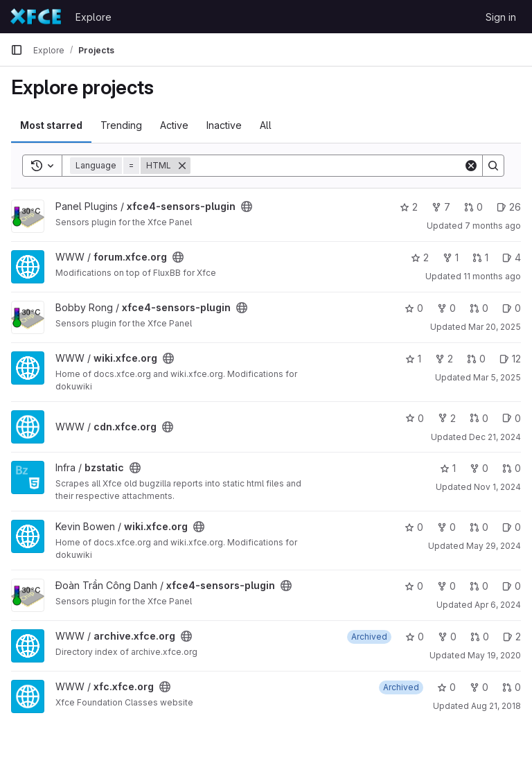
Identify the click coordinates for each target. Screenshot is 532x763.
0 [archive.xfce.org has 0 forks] (447, 637)
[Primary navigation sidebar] (17, 50)
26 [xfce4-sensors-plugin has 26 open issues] (509, 207)
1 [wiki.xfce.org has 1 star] (413, 359)
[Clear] (471, 166)
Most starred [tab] (51, 125)
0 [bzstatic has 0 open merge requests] (512, 468)
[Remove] (182, 166)
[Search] (327, 166)
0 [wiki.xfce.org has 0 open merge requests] (476, 359)
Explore (94, 17)
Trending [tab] (121, 125)
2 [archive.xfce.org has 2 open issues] (512, 637)
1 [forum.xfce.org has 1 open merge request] (480, 257)
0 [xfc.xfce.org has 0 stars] (446, 687)
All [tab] (266, 125)
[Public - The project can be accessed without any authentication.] (247, 207)
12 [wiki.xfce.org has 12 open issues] (510, 359)
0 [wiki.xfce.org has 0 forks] (446, 527)
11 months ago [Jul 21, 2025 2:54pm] (492, 276)
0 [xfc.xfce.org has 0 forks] (479, 687)
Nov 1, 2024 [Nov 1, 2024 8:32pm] (497, 487)
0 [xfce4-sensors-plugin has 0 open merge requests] (473, 207)
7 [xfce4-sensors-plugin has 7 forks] (441, 207)
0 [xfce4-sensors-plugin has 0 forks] (446, 308)
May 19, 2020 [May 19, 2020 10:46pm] (494, 655)
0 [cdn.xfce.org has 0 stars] (415, 418)
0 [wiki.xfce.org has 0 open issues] (512, 527)
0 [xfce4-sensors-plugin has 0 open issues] (512, 308)
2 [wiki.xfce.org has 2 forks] (444, 359)
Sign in (501, 17)
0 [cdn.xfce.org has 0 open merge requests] (479, 418)
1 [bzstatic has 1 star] (448, 468)
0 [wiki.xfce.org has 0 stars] (414, 527)
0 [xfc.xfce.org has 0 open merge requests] (512, 687)
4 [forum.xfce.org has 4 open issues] (512, 257)
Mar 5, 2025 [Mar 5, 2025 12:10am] (497, 377)
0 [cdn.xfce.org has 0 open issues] (512, 418)
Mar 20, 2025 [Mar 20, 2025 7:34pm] (495, 327)
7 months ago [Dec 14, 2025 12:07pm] (493, 226)
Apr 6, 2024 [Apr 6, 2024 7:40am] (498, 605)
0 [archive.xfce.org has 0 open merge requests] (480, 637)
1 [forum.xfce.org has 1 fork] (451, 257)
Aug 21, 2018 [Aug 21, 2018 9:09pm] (496, 706)
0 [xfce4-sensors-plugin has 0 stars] (414, 308)
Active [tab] (174, 125)
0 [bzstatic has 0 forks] (479, 468)
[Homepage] (36, 17)
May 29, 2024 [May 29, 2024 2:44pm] (494, 546)
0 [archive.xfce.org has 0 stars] (415, 637)
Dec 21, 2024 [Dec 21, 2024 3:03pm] (495, 437)
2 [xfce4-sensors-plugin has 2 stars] (409, 207)
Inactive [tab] (224, 125)
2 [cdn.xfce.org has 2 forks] (447, 418)
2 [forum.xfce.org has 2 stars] (420, 257)
